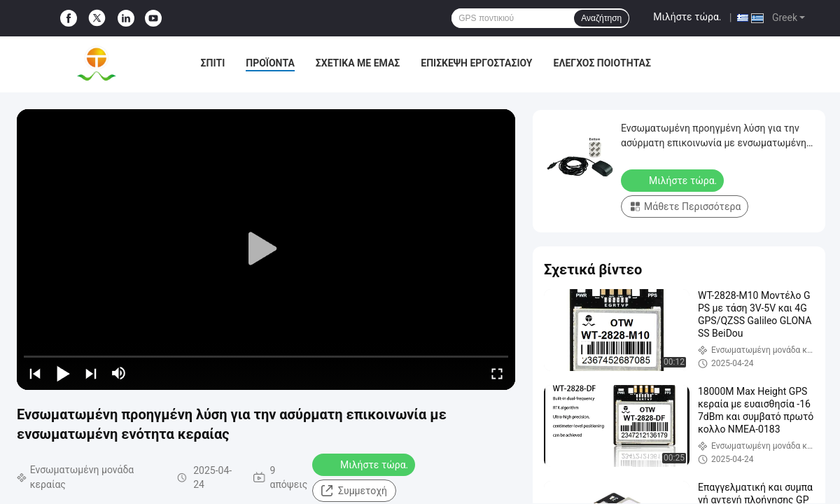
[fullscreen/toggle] (497, 373)
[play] (266, 249)
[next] (91, 373)
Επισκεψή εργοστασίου (476, 63)
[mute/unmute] (119, 373)
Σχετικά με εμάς (358, 63)
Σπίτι (213, 63)
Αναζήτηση (601, 18)
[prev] (35, 373)
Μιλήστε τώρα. (687, 17)
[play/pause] (63, 373)
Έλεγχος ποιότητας (602, 63)
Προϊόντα (270, 63)
